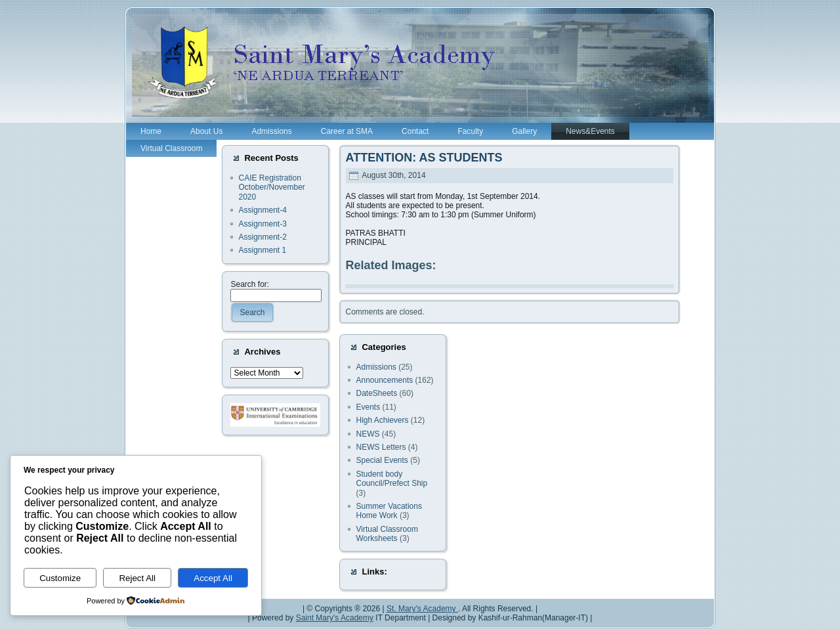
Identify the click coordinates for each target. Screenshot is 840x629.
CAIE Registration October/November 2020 (271, 187)
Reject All (137, 578)
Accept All (213, 578)
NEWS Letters (381, 447)
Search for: (250, 284)
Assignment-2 (262, 237)
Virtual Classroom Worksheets (387, 534)
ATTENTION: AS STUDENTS (424, 158)
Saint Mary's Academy (335, 618)
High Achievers (382, 420)
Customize (60, 578)
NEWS (367, 434)
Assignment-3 (262, 224)
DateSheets (376, 393)
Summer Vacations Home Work (388, 511)
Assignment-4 (262, 210)
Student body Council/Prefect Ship (391, 479)
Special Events (382, 460)
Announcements (384, 380)
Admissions (376, 367)
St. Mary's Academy (422, 609)
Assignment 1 (262, 250)
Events (368, 407)
